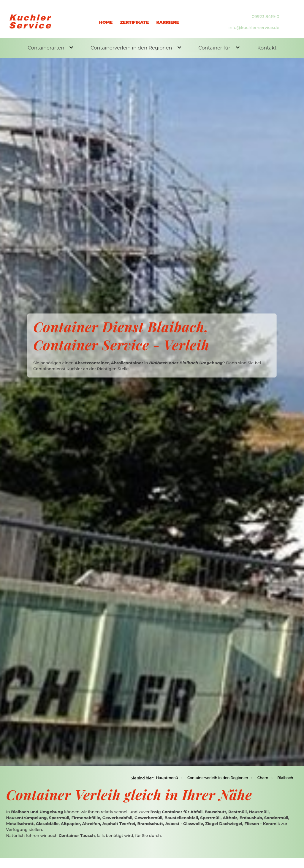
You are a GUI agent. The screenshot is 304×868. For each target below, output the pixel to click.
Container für (215, 47)
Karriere (168, 19)
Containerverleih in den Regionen (133, 47)
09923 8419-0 (266, 13)
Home (106, 19)
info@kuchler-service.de (254, 25)
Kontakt (265, 48)
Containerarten (49, 47)
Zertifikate (134, 19)
